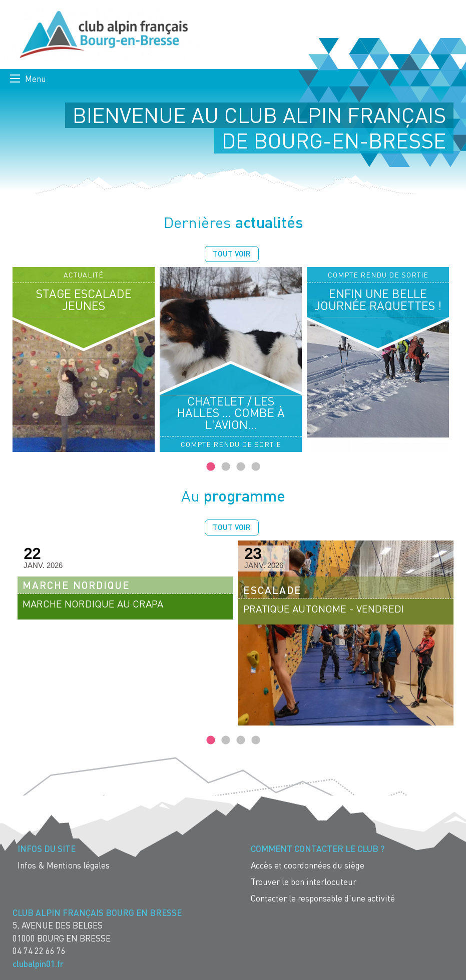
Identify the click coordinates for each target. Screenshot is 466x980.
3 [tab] (241, 467)
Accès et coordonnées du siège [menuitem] (308, 865)
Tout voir (232, 253)
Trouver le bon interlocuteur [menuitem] (304, 882)
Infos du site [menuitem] (47, 849)
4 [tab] (256, 467)
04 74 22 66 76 (39, 951)
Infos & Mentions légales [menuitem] (64, 865)
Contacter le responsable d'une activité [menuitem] (323, 898)
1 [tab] (211, 467)
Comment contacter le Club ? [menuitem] (318, 849)
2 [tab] (226, 467)
